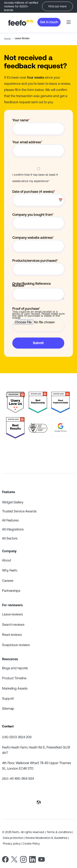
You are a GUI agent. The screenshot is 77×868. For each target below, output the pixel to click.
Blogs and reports (15, 668)
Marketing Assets (15, 688)
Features (9, 492)
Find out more (57, 6)
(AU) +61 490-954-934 (18, 778)
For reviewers (12, 605)
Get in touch (49, 22)
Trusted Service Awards (19, 511)
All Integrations (13, 529)
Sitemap (8, 708)
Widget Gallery (13, 502)
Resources (10, 659)
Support (8, 698)
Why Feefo (10, 570)
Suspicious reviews (16, 645)
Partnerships (11, 591)
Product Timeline (14, 678)
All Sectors (10, 538)
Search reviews (13, 625)
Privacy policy (12, 844)
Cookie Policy (31, 844)
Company (9, 551)
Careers (8, 581)
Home (7, 39)
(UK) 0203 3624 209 (17, 737)
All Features (10, 520)
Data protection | (14, 838)
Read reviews (12, 635)
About (7, 560)
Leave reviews (12, 614)
